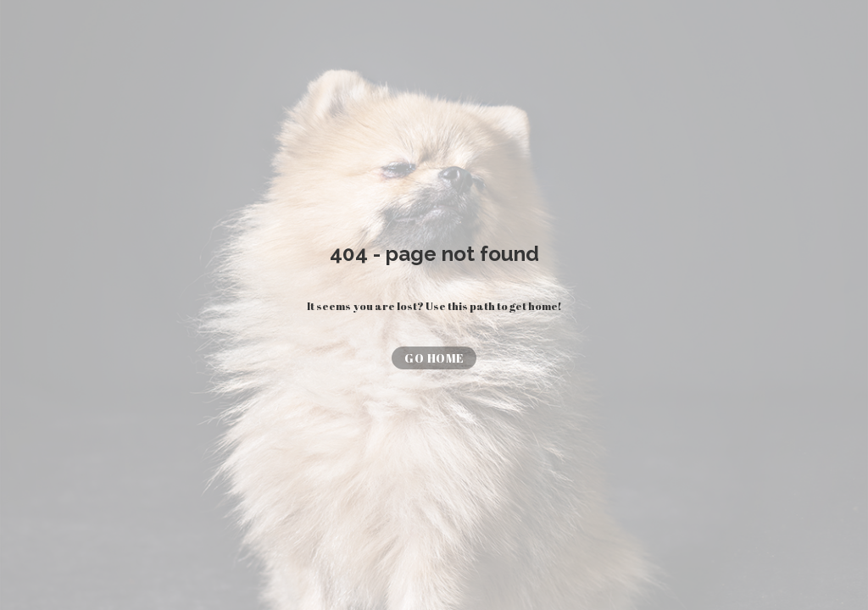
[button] (434, 358)
